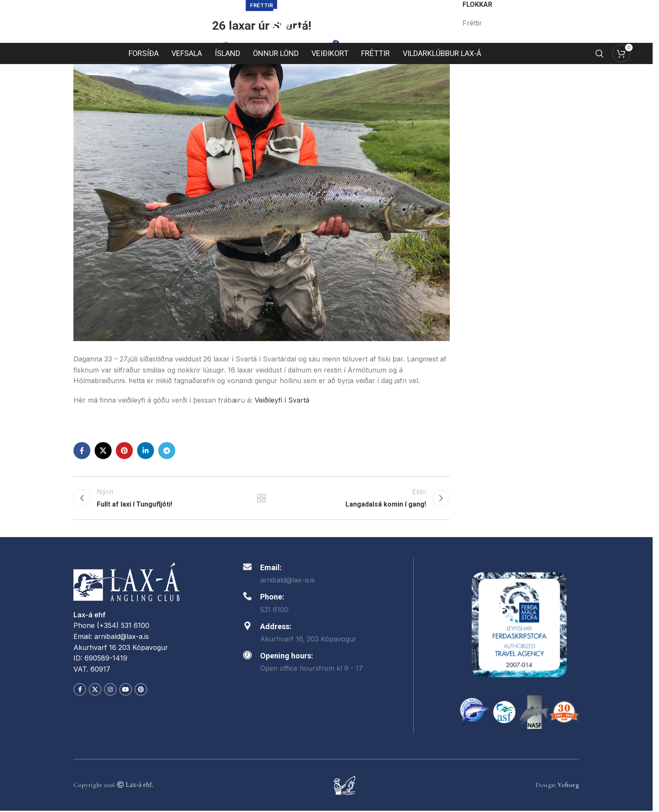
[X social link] (103, 451)
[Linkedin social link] (146, 451)
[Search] (600, 55)
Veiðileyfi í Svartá (282, 400)
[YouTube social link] (126, 691)
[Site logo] (326, 21)
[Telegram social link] (167, 451)
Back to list (261, 499)
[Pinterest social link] (124, 451)
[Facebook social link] (82, 451)
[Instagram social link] (110, 691)
